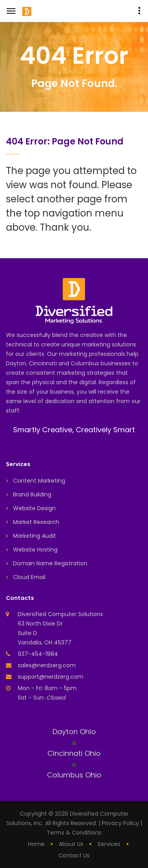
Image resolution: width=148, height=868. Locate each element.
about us (71, 844)
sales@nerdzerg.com (47, 665)
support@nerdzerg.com (51, 677)
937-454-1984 (38, 654)
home (36, 844)
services (109, 844)
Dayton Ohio (74, 732)
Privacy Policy (120, 823)
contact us (74, 855)
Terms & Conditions (74, 833)
